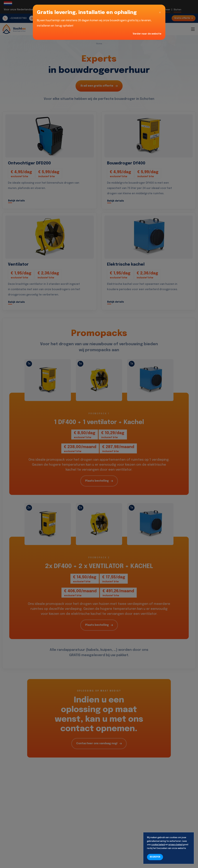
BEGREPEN (155, 857)
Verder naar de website (147, 34)
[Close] (160, 13)
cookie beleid (158, 845)
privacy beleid (176, 845)
